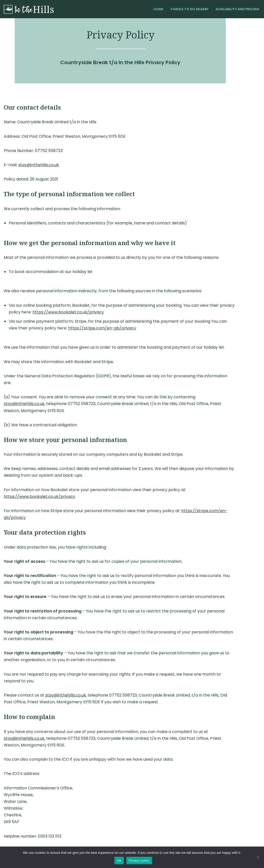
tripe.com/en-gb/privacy (91, 328)
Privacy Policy (53, 841)
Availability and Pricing (237, 9)
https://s (57, 328)
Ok (119, 861)
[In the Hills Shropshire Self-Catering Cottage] (29, 9)
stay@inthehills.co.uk (39, 165)
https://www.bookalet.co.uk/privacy (44, 312)
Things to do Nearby (189, 9)
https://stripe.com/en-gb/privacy (215, 490)
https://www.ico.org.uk (51, 810)
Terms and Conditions (22, 841)
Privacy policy (139, 861)
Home (158, 9)
